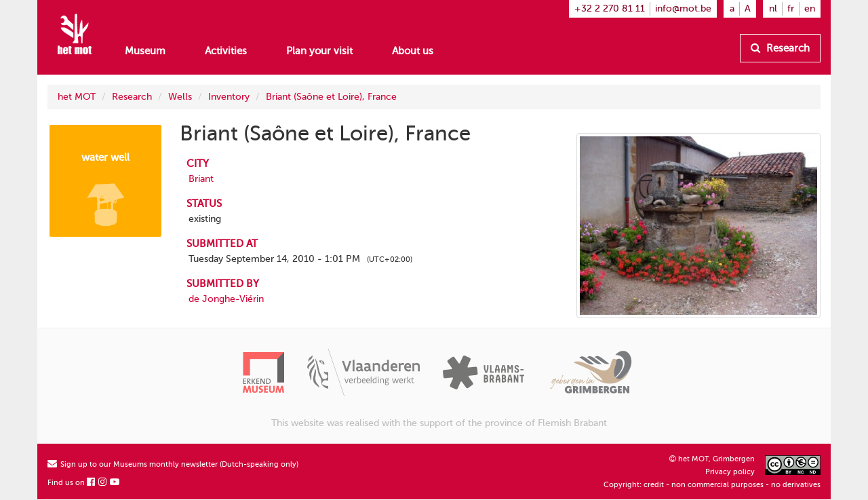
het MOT (77, 97)
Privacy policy (730, 472)
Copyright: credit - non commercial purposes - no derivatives (712, 485)
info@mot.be (683, 8)
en (810, 8)
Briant (201, 179)
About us (413, 51)
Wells (180, 97)
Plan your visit (319, 51)
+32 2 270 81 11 (610, 8)
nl (773, 8)
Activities (226, 51)
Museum (145, 51)
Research (780, 48)
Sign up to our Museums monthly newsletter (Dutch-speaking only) (173, 464)
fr (791, 8)
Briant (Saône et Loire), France (331, 97)
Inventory (229, 97)
